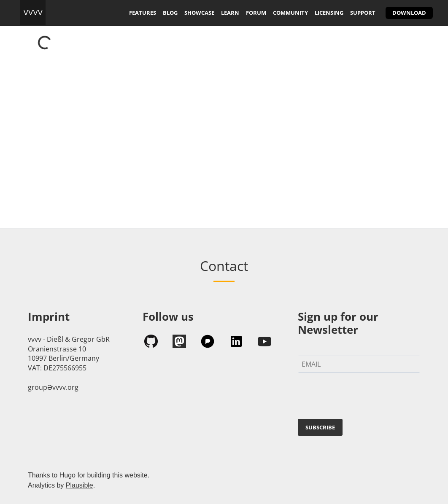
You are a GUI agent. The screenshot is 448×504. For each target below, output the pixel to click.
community (290, 13)
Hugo (67, 475)
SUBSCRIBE (320, 427)
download (409, 13)
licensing (329, 13)
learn (230, 13)
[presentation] (362, 397)
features (143, 13)
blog (170, 13)
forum (256, 13)
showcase (199, 13)
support (363, 13)
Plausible (80, 485)
